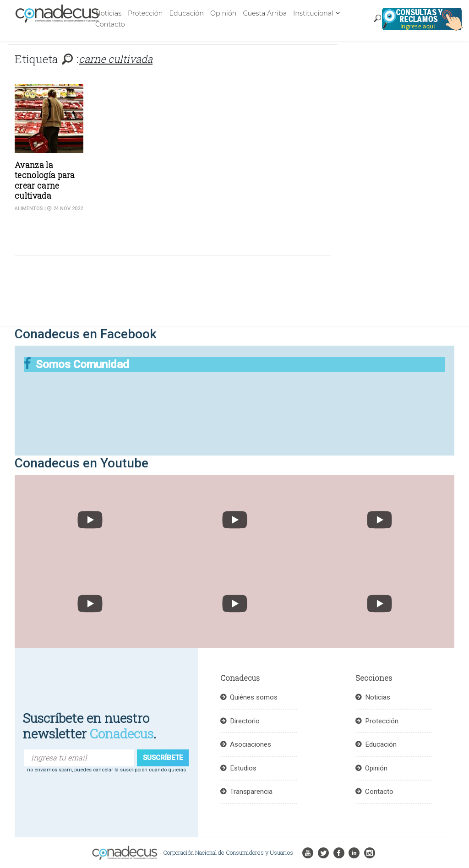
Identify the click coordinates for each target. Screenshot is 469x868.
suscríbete (163, 758)
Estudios (243, 768)
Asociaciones (251, 744)
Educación (186, 13)
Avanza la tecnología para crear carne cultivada (45, 180)
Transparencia (251, 792)
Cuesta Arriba (265, 13)
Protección (145, 13)
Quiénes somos (254, 697)
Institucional (313, 13)
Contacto (110, 24)
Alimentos (29, 209)
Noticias (108, 13)
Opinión (224, 13)
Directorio (245, 721)
